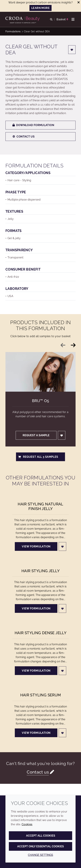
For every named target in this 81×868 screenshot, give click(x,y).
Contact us (23, 137)
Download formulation (33, 125)
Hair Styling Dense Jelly (40, 633)
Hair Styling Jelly (40, 571)
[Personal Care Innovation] (23, 19)
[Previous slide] (63, 345)
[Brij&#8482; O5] (40, 372)
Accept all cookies (41, 836)
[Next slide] (73, 345)
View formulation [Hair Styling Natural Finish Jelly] (36, 546)
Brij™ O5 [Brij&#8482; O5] (40, 401)
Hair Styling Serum (41, 695)
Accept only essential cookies (40, 846)
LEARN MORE (40, 8)
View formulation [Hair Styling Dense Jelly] (36, 671)
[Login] (72, 50)
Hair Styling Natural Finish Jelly (40, 506)
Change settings (40, 855)
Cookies (27, 824)
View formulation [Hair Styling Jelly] (36, 608)
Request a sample (36, 435)
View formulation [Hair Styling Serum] (36, 733)
